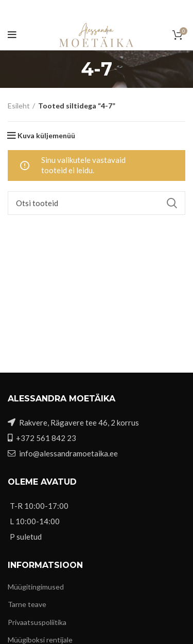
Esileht (19, 106)
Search (171, 203)
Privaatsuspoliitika (37, 622)
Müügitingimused (36, 587)
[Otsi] (97, 203)
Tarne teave (27, 604)
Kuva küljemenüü (46, 136)
